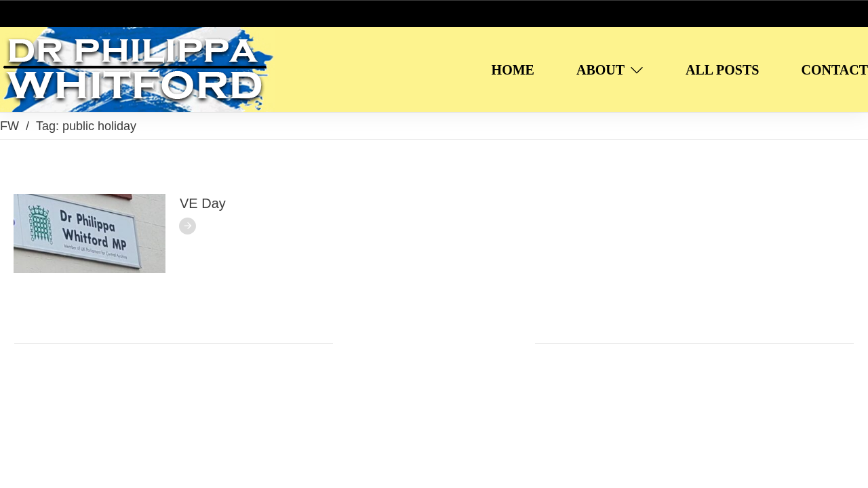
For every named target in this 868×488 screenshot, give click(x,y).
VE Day (203, 203)
